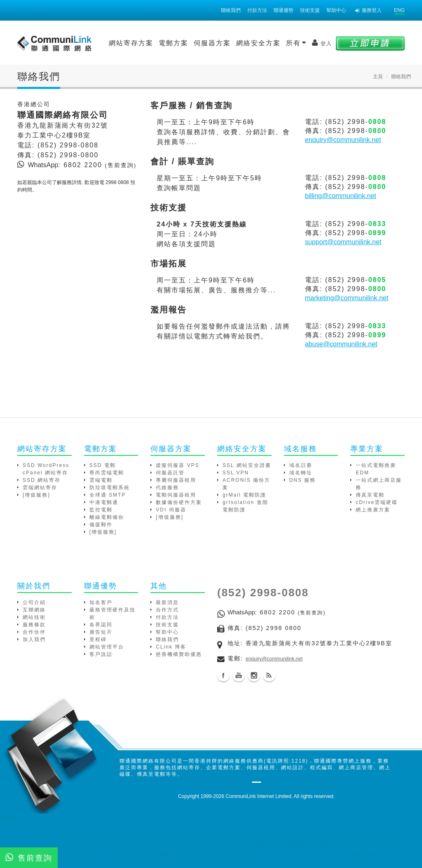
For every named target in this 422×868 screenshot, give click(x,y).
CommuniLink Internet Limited (258, 796)
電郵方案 (173, 43)
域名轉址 (301, 473)
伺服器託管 (170, 473)
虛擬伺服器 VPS (177, 465)
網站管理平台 (107, 647)
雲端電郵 (101, 480)
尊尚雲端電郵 (107, 473)
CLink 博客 (171, 647)
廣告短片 (101, 632)
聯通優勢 (284, 10)
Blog (269, 675)
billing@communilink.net (341, 196)
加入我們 (34, 639)
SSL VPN (236, 473)
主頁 (378, 77)
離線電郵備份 (107, 517)
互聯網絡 (34, 610)
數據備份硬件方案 (179, 502)
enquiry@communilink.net (343, 140)
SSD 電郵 (103, 465)
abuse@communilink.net (341, 344)
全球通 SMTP (108, 495)
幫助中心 (336, 10)
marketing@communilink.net (347, 298)
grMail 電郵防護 (244, 495)
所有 (296, 43)
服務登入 (368, 10)
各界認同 (101, 625)
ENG (399, 10)
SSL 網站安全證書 (247, 465)
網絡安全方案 (258, 43)
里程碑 (98, 639)
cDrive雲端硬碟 (377, 502)
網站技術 (34, 617)
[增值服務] (36, 495)
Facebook (223, 675)
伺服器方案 (212, 43)
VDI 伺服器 (171, 510)
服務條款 (34, 625)
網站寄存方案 (131, 43)
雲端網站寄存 (40, 488)
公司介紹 (34, 602)
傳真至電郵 (370, 495)
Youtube (239, 675)
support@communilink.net (343, 242)
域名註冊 (301, 465)
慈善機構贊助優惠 (179, 654)
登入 (322, 43)
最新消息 (167, 602)
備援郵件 (101, 525)
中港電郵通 (104, 502)
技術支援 (310, 10)
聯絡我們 (231, 10)
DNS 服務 (303, 480)
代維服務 (167, 488)
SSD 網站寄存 (42, 480)
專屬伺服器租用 (176, 480)
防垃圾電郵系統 (110, 488)
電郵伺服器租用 (176, 495)
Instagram (254, 675)
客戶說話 (101, 654)
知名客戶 (101, 602)
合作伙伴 (34, 632)
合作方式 (167, 610)
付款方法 (257, 10)
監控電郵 (101, 510)
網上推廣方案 (373, 510)
